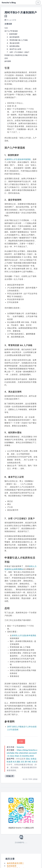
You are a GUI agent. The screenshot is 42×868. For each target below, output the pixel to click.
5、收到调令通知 (13, 46)
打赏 (21, 741)
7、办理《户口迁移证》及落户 (18, 52)
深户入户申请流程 (11, 31)
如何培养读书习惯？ (15, 863)
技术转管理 (12, 866)
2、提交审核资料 (13, 37)
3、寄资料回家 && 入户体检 (17, 40)
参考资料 (8, 61)
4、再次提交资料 (13, 43)
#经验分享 (10, 776)
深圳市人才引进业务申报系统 (19, 159)
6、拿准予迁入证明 (14, 49)
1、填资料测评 (12, 34)
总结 (6, 58)
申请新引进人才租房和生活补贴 (16, 55)
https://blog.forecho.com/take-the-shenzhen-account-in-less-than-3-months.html (22, 753)
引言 (6, 28)
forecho (20, 747)
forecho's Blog (9, 3)
